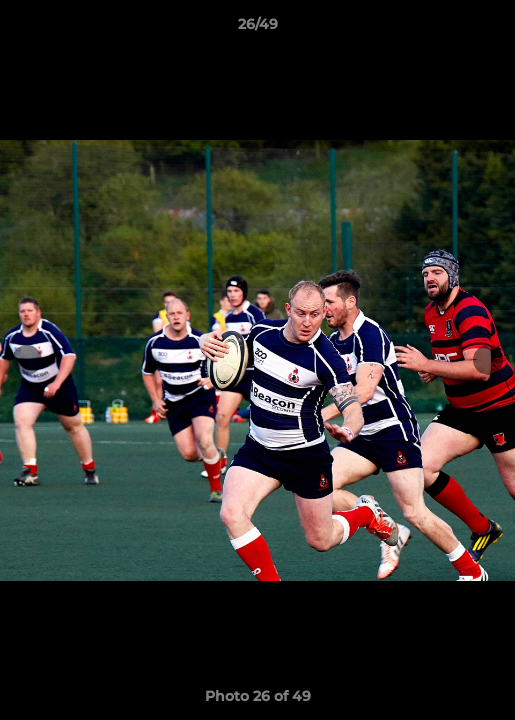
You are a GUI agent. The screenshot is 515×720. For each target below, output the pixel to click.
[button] (491, 29)
